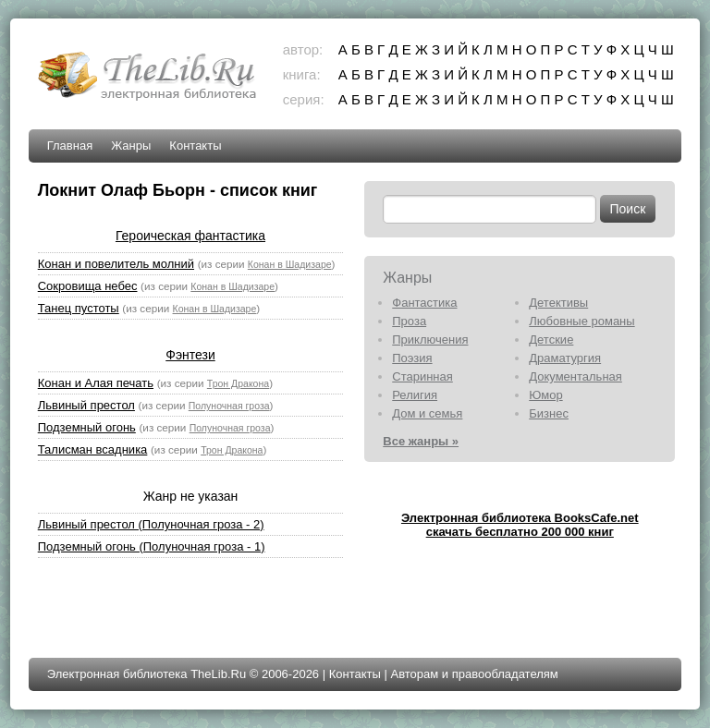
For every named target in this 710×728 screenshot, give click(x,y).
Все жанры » (421, 441)
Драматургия (565, 358)
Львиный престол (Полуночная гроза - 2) (151, 524)
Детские (551, 340)
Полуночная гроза (229, 406)
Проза (409, 321)
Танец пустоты (79, 308)
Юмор (545, 395)
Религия (415, 395)
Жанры (131, 146)
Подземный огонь (87, 427)
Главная (70, 146)
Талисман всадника (93, 449)
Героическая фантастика (190, 236)
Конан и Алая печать (96, 383)
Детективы (558, 303)
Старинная (422, 376)
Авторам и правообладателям (474, 674)
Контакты (195, 146)
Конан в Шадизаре (290, 264)
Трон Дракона (238, 383)
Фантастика (424, 303)
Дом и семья (427, 413)
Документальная (575, 376)
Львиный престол (86, 405)
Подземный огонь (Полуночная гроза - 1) (152, 546)
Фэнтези (190, 355)
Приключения (430, 340)
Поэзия (412, 358)
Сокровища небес (88, 286)
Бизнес (549, 413)
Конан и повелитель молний (116, 264)
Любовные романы (581, 321)
